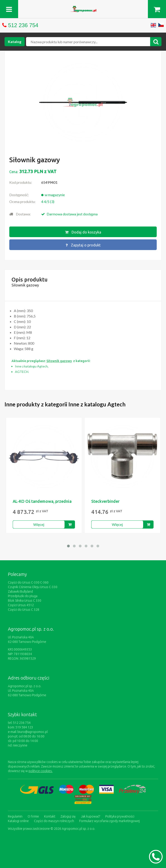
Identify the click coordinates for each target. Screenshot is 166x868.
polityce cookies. (41, 771)
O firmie (33, 816)
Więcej (39, 524)
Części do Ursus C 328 (24, 610)
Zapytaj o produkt (83, 245)
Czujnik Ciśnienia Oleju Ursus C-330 (33, 587)
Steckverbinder (105, 501)
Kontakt (50, 816)
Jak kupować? (90, 816)
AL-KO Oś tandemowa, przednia (42, 501)
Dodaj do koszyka (83, 232)
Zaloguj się (68, 816)
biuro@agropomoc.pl (32, 732)
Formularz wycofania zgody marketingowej (109, 821)
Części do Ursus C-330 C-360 (28, 582)
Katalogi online (18, 821)
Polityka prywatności (120, 816)
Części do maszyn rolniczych (54, 821)
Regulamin (15, 816)
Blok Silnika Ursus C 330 (25, 601)
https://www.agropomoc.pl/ (83, 8)
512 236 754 (23, 25)
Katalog (15, 42)
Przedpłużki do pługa (23, 596)
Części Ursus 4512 (21, 605)
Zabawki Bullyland (20, 591)
